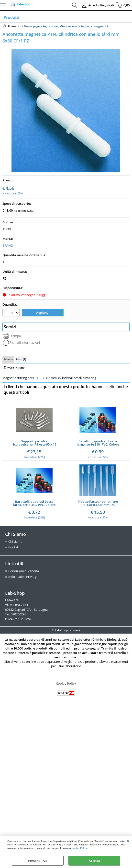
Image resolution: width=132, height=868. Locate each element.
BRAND (8, 245)
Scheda (8, 359)
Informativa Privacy (22, 577)
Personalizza (38, 861)
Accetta (94, 861)
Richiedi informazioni (25, 342)
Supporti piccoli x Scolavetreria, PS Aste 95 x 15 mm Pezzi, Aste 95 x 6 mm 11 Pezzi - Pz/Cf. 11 (34, 443)
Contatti (14, 547)
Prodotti (11, 17)
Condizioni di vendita (24, 571)
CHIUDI (128, 841)
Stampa (15, 336)
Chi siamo (15, 542)
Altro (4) (21, 359)
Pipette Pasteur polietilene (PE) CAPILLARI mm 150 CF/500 (98, 503)
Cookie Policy (79, 848)
